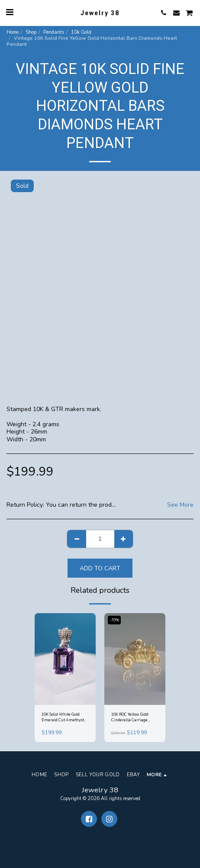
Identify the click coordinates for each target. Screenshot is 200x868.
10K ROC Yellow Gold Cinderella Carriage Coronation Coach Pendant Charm (130, 718)
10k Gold (81, 32)
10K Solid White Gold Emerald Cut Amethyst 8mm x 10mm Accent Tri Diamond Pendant (64, 718)
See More (180, 505)
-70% (114, 620)
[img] (65, 659)
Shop (31, 32)
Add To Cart (100, 568)
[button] (10, 12)
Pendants (54, 32)
